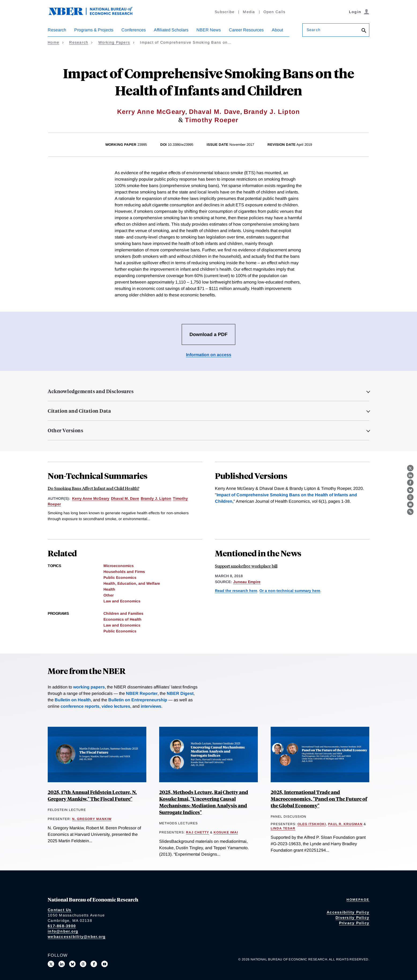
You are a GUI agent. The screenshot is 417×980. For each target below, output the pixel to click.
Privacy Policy (354, 923)
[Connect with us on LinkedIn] (62, 964)
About (277, 30)
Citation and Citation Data (79, 411)
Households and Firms (124, 572)
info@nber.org (63, 931)
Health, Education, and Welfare (132, 583)
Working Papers (114, 42)
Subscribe (225, 12)
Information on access (209, 355)
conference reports (80, 706)
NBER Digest (180, 693)
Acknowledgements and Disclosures (91, 391)
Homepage (358, 900)
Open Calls (275, 12)
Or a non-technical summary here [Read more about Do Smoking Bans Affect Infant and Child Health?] (290, 591)
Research (57, 30)
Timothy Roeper (212, 120)
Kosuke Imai (226, 832)
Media (249, 12)
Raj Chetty (198, 832)
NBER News (209, 30)
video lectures (116, 706)
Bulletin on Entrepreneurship (138, 700)
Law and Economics (122, 601)
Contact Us (60, 910)
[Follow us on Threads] (83, 964)
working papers (89, 687)
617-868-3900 (62, 926)
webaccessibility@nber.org (77, 937)
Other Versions (65, 430)
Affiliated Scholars (171, 30)
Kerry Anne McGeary (151, 112)
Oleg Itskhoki (312, 824)
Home (53, 42)
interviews (151, 706)
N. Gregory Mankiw (92, 819)
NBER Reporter (142, 693)
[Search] (364, 31)
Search (314, 30)
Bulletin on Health (73, 700)
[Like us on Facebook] (94, 964)
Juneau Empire (247, 582)
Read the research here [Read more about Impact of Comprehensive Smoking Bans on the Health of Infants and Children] (236, 591)
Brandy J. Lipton (272, 112)
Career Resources (246, 30)
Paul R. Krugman (345, 824)
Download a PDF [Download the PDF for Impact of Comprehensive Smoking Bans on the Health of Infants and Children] (208, 334)
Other (109, 595)
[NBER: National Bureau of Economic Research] (95, 14)
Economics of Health (122, 619)
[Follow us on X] (51, 964)
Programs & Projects (94, 30)
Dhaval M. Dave (215, 112)
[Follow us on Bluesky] (72, 964)
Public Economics (120, 577)
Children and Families (123, 613)
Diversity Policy (352, 918)
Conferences (134, 30)
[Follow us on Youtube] (105, 964)
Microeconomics (119, 566)
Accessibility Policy (348, 912)
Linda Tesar (283, 828)
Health (109, 589)
